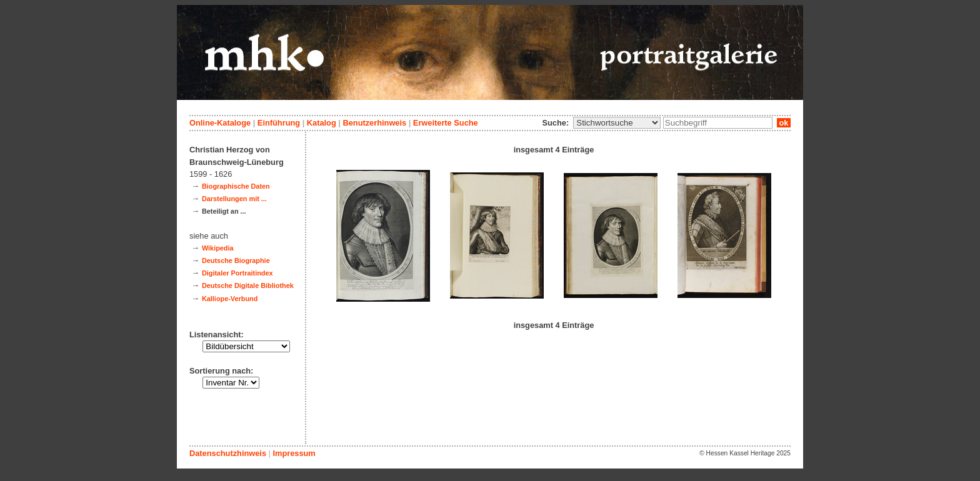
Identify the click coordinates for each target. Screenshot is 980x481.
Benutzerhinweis (374, 123)
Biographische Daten (236, 186)
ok (784, 123)
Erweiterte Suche (446, 123)
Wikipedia (218, 248)
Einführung (279, 123)
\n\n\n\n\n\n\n (617, 123)
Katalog (322, 123)
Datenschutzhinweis (228, 453)
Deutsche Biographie (236, 260)
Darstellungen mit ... (234, 199)
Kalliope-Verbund (230, 299)
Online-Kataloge (220, 123)
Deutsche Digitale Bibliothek (248, 285)
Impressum (294, 453)
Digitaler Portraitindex (237, 273)
